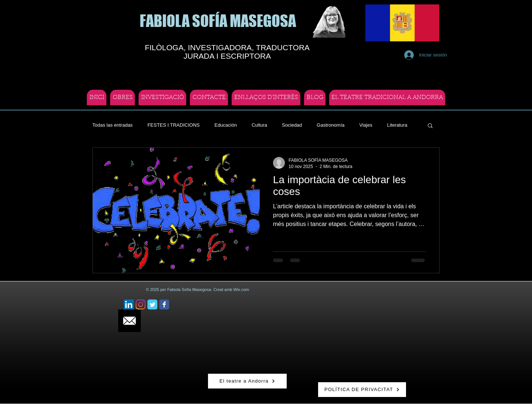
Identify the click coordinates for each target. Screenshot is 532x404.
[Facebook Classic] (164, 304)
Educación (226, 125)
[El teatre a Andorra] (247, 381)
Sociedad (292, 125)
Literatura (397, 125)
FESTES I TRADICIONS (173, 125)
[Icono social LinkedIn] (129, 304)
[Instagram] (141, 304)
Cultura (259, 125)
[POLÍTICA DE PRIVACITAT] (362, 390)
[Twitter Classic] (152, 304)
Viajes (366, 125)
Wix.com (241, 290)
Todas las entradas (112, 125)
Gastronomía (330, 125)
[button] (430, 126)
